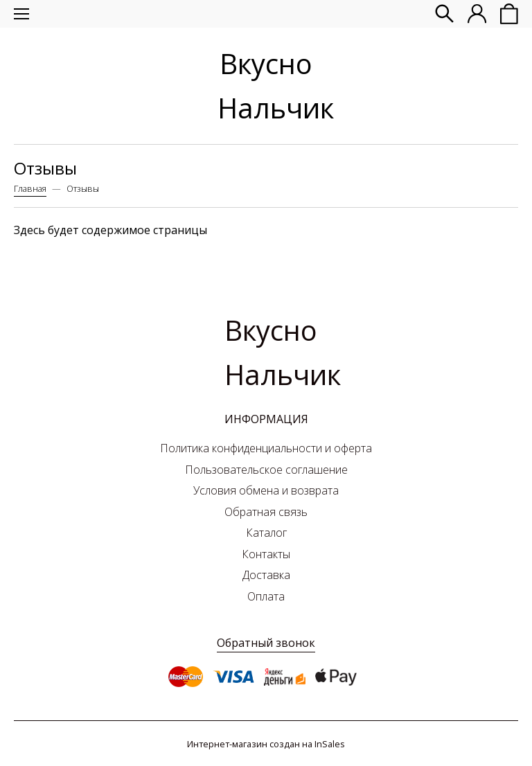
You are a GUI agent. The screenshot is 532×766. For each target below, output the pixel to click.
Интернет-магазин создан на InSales (266, 744)
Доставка (266, 575)
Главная (30, 188)
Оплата (266, 596)
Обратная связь (266, 512)
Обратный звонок (266, 643)
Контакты (266, 554)
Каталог (266, 533)
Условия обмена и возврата (266, 490)
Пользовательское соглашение (266, 470)
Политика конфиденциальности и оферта (266, 448)
